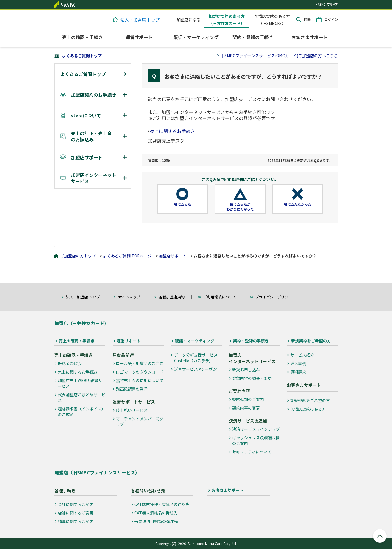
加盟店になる (188, 20)
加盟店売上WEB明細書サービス (80, 383)
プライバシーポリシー (274, 297)
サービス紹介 (302, 355)
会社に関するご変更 (76, 504)
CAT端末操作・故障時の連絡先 (162, 504)
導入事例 (298, 363)
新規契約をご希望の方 (311, 341)
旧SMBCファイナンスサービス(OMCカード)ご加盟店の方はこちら (279, 56)
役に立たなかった (298, 204)
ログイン (331, 19)
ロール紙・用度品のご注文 (140, 363)
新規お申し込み (246, 370)
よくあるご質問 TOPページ (127, 256)
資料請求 (298, 372)
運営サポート (129, 341)
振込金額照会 (70, 363)
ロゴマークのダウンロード (140, 372)
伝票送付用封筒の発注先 (156, 521)
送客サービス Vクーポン (195, 369)
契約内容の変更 (246, 408)
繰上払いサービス (132, 410)
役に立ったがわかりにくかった (240, 207)
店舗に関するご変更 (76, 513)
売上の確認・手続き (77, 341)
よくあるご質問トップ (82, 56)
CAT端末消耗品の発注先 (156, 513)
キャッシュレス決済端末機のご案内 (256, 440)
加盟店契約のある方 (308, 409)
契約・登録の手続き (251, 341)
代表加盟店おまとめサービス (82, 397)
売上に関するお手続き (172, 131)
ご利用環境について (220, 297)
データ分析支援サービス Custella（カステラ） (196, 358)
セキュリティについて (252, 452)
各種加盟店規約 (172, 297)
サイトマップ (129, 297)
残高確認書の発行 (132, 389)
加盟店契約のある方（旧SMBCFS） (272, 20)
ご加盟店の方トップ (78, 256)
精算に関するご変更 (76, 521)
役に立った (183, 204)
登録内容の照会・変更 (252, 378)
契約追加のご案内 (248, 399)
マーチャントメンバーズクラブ (140, 421)
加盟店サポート (173, 256)
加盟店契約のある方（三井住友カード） (227, 20)
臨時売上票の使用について (140, 380)
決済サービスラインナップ (256, 429)
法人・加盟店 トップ (136, 20)
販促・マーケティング (195, 341)
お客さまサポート (310, 37)
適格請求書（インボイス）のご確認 (82, 412)
